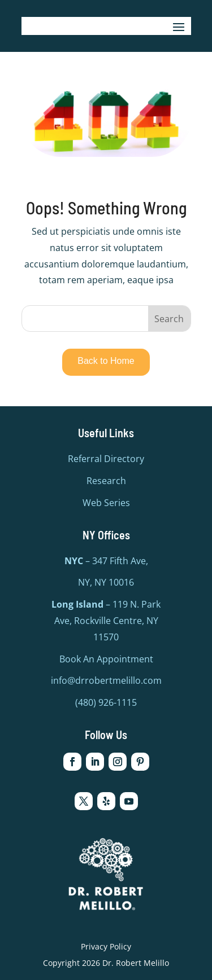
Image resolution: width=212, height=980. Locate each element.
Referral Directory (106, 459)
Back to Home (106, 361)
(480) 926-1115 (106, 702)
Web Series (106, 503)
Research (106, 481)
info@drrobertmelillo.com (106, 680)
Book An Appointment (106, 659)
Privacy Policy (106, 946)
